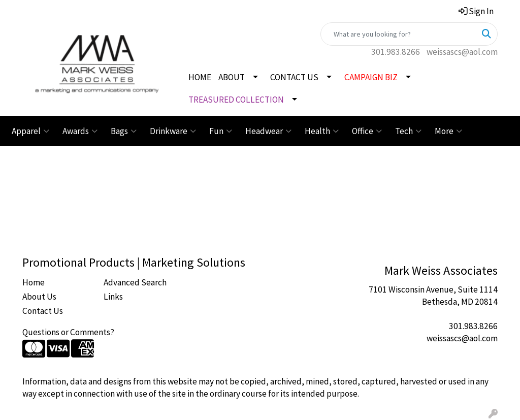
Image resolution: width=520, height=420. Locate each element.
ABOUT (232, 77)
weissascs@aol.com (462, 52)
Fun (221, 131)
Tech (408, 131)
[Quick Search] (398, 34)
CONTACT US (294, 77)
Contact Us (43, 311)
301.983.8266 (396, 52)
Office (367, 131)
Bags (124, 131)
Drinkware (173, 131)
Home (34, 282)
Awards (80, 131)
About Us (39, 297)
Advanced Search (135, 282)
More (448, 131)
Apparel (30, 131)
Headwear (268, 131)
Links (113, 297)
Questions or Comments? (68, 332)
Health (322, 131)
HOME (200, 77)
